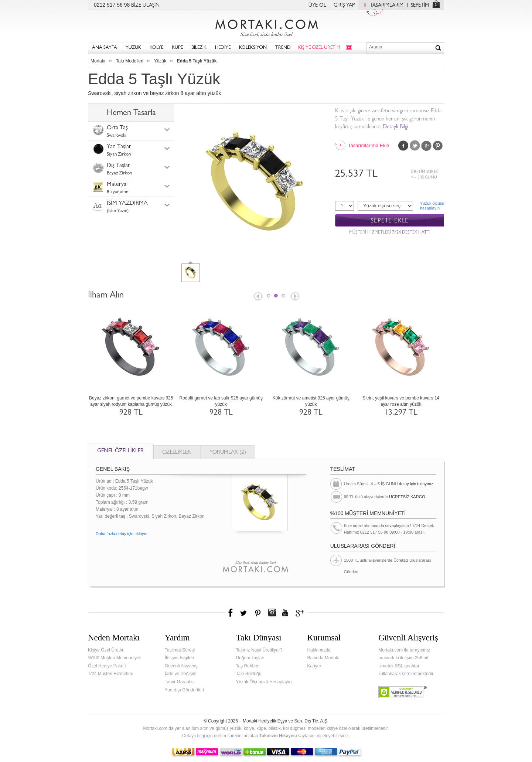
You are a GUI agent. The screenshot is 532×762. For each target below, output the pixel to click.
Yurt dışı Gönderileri (184, 690)
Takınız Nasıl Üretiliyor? (259, 650)
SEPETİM (420, 6)
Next (296, 297)
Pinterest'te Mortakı (258, 613)
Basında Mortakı (323, 658)
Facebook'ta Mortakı (231, 613)
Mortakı (98, 61)
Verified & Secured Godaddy (403, 692)
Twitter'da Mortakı (244, 613)
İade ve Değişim (181, 674)
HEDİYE (223, 48)
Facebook (403, 146)
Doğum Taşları (250, 658)
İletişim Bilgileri (179, 658)
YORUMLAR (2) (228, 453)
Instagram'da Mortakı (272, 613)
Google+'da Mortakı (301, 613)
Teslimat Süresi (180, 650)
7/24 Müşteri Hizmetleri (111, 674)
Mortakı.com (266, 26)
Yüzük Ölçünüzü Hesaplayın (264, 682)
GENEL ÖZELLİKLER (120, 451)
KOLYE (156, 48)
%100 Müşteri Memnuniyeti (115, 658)
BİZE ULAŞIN (145, 6)
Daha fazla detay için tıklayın (122, 534)
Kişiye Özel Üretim (106, 650)
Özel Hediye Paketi (107, 666)
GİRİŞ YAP (344, 6)
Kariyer (314, 666)
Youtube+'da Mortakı (285, 613)
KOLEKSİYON (253, 48)
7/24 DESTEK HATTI (411, 233)
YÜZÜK (133, 48)
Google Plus (426, 146)
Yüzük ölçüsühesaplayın (432, 206)
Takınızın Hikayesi (278, 736)
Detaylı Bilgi (395, 127)
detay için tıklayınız (416, 484)
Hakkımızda (319, 650)
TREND (283, 48)
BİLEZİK (199, 48)
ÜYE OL (317, 6)
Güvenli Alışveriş (181, 666)
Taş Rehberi (248, 666)
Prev (258, 297)
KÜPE (177, 48)
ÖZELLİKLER (177, 453)
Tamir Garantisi (180, 682)
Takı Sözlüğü (249, 674)
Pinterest (438, 146)
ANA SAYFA (105, 48)
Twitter (415, 146)
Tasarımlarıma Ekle (368, 145)
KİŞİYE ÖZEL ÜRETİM (319, 48)
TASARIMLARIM (382, 6)
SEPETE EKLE (390, 221)
